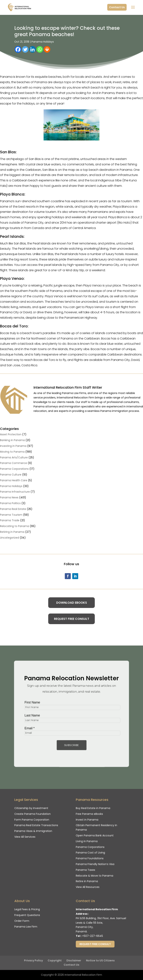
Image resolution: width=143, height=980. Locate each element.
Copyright (55, 960)
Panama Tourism (11, 515)
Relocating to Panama (15, 526)
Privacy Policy (33, 960)
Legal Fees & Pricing (27, 909)
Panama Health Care (14, 480)
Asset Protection (11, 434)
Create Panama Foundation (32, 814)
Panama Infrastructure (15, 492)
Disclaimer (74, 960)
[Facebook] (18, 49)
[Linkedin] (32, 49)
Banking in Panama (12, 440)
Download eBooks (72, 603)
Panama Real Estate (13, 509)
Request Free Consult (72, 619)
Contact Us (117, 7)
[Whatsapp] (40, 49)
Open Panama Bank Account (95, 835)
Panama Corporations (14, 469)
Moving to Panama (12, 452)
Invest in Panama (87, 820)
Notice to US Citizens (100, 960)
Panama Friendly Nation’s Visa (95, 864)
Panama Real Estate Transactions (36, 825)
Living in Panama (87, 841)
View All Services (25, 837)
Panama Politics (10, 503)
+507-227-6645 (93, 936)
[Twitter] (25, 49)
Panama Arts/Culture (14, 457)
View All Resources (88, 887)
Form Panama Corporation (32, 820)
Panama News (9, 497)
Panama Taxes (85, 870)
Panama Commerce (13, 463)
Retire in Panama (87, 881)
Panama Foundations (90, 858)
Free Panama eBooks (89, 814)
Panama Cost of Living (90, 853)
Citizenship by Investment (31, 808)
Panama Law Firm (26, 927)
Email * (28, 729)
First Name (31, 702)
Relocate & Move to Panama (94, 876)
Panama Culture (11, 475)
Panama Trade (10, 520)
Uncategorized (9, 538)
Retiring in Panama (12, 532)
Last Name (31, 715)
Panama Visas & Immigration (33, 831)
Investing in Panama (13, 446)
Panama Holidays (43, 42)
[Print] (47, 49)
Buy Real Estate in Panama (93, 808)
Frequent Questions (27, 915)
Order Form (22, 921)
